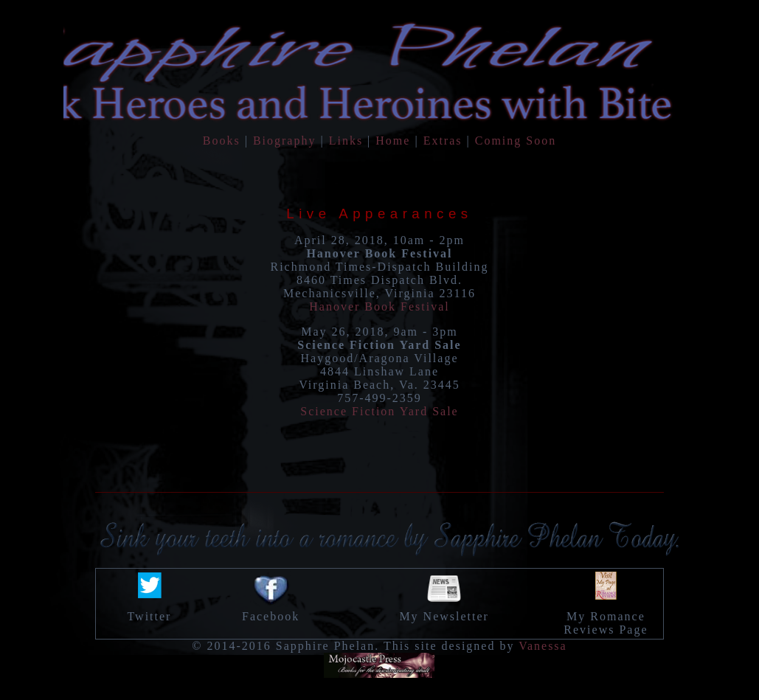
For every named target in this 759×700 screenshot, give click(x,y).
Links (346, 141)
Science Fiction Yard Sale (379, 411)
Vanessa (543, 646)
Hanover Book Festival (379, 306)
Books (222, 141)
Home (393, 141)
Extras (443, 141)
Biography (285, 141)
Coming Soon (516, 141)
